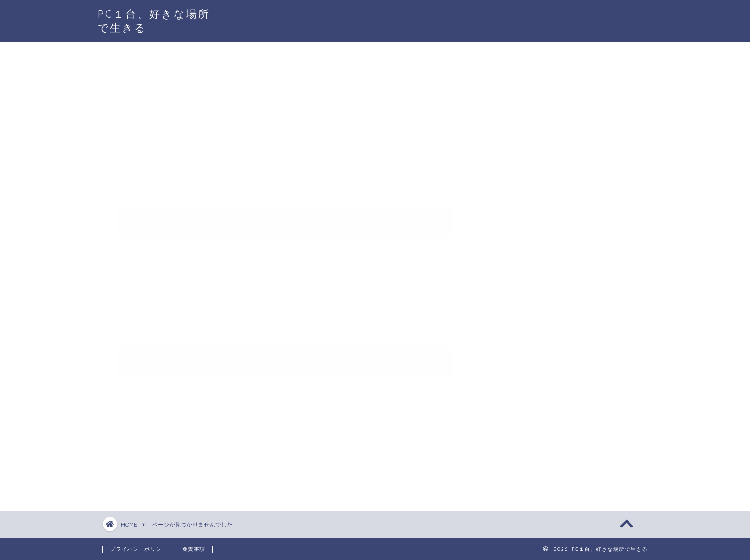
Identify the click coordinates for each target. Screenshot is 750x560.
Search (508, 76)
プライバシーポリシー (139, 549)
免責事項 (194, 549)
